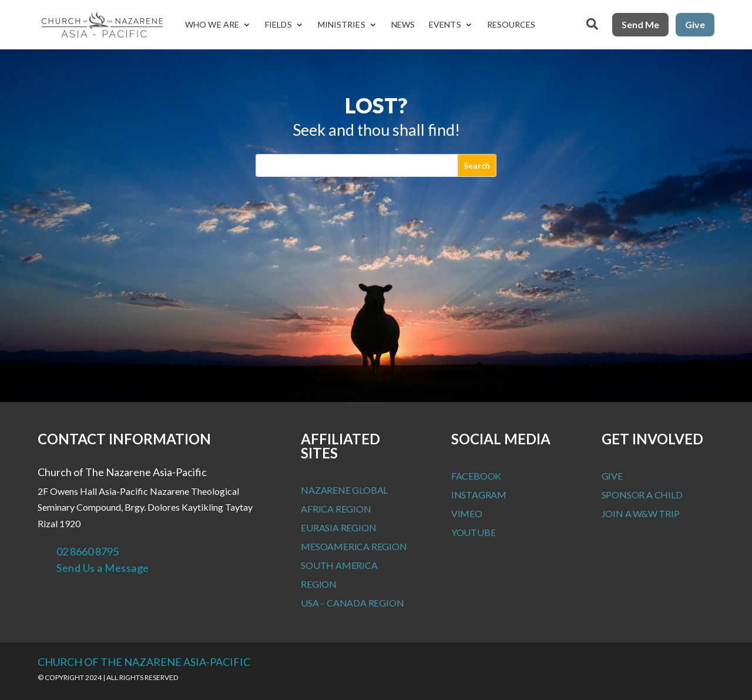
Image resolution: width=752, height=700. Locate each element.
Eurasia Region (338, 527)
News (403, 24)
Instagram (479, 495)
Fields (278, 24)
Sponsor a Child (642, 495)
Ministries (342, 24)
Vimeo (467, 513)
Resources (511, 24)
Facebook (476, 476)
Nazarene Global (344, 490)
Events (445, 24)
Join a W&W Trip (641, 513)
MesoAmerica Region (354, 546)
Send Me (640, 24)
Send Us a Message (103, 568)
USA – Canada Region (352, 603)
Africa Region (336, 509)
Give (695, 24)
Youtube (474, 532)
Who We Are (212, 24)
